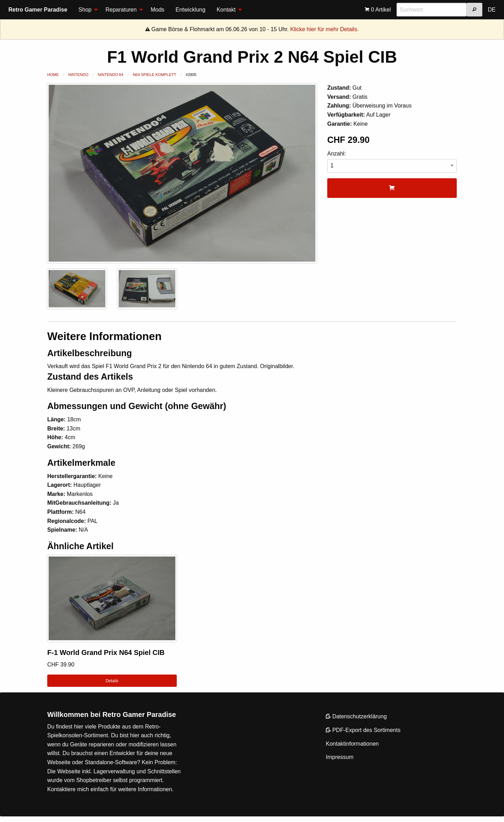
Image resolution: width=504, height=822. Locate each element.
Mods (157, 10)
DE (492, 10)
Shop (85, 10)
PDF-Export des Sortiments (363, 730)
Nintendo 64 (111, 75)
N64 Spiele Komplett (154, 75)
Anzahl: (392, 162)
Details (112, 681)
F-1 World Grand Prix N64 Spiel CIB (106, 652)
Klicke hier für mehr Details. (324, 29)
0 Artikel (378, 10)
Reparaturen (121, 10)
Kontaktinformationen (352, 744)
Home (53, 75)
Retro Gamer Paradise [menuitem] (38, 10)
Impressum (340, 757)
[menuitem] (86, 10)
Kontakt (226, 10)
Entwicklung (191, 10)
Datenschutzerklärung (356, 716)
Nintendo (78, 75)
